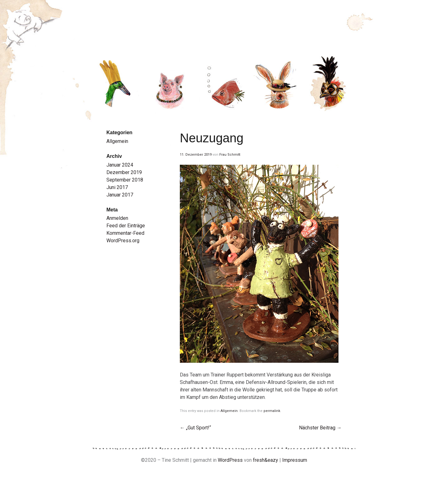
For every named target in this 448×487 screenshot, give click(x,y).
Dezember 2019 (124, 172)
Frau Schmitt (230, 155)
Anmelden (117, 218)
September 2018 (125, 180)
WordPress (230, 460)
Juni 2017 (117, 187)
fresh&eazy (266, 460)
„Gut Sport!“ (195, 428)
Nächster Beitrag (320, 428)
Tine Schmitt (183, 25)
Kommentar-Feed (125, 233)
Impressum (295, 460)
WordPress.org (123, 241)
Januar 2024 (120, 165)
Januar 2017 (120, 195)
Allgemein (229, 411)
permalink (272, 411)
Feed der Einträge (126, 226)
